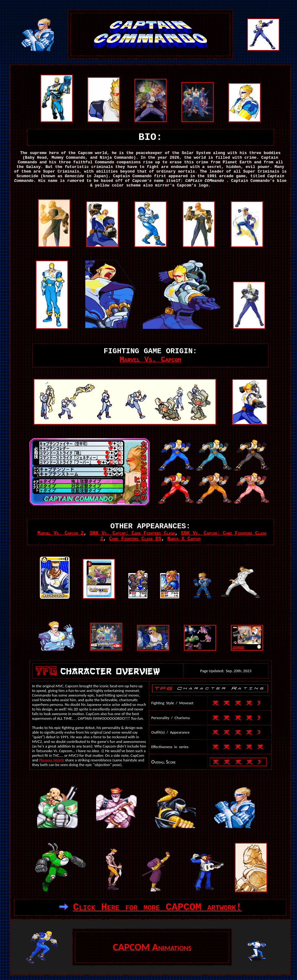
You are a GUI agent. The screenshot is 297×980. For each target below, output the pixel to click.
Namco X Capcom (184, 539)
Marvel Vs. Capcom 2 (60, 533)
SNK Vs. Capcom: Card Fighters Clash (132, 533)
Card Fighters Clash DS (135, 539)
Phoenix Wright (51, 760)
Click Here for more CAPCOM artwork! (157, 907)
